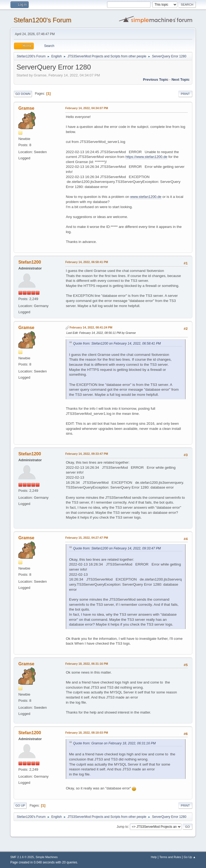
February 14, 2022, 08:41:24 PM (91, 327)
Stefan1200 (30, 262)
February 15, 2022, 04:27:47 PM (87, 538)
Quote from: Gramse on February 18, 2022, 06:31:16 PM (114, 743)
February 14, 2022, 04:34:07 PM (87, 108)
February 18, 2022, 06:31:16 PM (87, 664)
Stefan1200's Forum (42, 20)
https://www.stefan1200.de (146, 157)
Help (154, 857)
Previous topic (156, 80)
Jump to (122, 826)
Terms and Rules (170, 857)
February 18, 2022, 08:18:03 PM (87, 733)
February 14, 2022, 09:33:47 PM (87, 454)
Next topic (180, 80)
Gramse (26, 108)
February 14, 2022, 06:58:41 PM (87, 262)
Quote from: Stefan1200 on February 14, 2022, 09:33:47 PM (117, 548)
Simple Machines (47, 857)
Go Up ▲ (190, 857)
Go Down (23, 94)
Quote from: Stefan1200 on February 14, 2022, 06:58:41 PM (117, 343)
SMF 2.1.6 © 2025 (22, 857)
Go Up (20, 806)
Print (185, 94)
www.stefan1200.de (146, 197)
